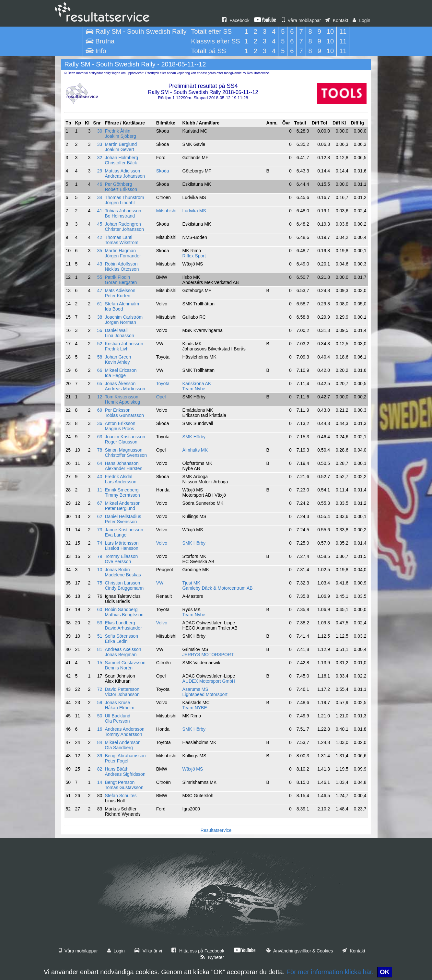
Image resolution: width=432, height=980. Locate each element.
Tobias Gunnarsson (124, 415)
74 (100, 543)
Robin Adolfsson (121, 264)
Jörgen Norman (120, 322)
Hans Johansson (122, 463)
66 (100, 370)
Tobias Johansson (123, 211)
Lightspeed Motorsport (205, 694)
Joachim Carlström (124, 317)
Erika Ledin (116, 641)
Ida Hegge (115, 375)
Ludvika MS (194, 211)
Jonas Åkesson (120, 384)
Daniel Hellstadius (123, 516)
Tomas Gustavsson (124, 787)
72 (100, 689)
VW (160, 583)
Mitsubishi (166, 211)
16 (100, 729)
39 (100, 756)
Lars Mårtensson (122, 543)
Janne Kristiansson (124, 530)
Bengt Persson (120, 782)
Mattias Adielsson (122, 171)
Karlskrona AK (197, 384)
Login (361, 20)
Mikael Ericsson (121, 370)
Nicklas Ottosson (122, 269)
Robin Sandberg (121, 609)
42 (100, 237)
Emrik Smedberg (122, 490)
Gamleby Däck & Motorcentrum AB (218, 588)
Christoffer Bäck (121, 163)
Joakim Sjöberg (120, 136)
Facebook (235, 20)
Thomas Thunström (124, 197)
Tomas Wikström (121, 242)
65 (100, 384)
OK (385, 972)
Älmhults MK (195, 450)
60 (100, 609)
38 (100, 317)
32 (100, 158)
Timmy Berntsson (122, 495)
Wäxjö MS (193, 769)
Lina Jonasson (119, 336)
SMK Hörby (194, 437)
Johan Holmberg (121, 158)
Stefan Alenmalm (122, 304)
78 (100, 450)
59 (100, 703)
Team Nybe (194, 389)
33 (100, 144)
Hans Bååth (117, 769)
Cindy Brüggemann (124, 588)
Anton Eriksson (120, 423)
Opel (161, 397)
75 (100, 583)
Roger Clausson (121, 442)
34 (100, 197)
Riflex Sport (194, 256)
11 (100, 490)
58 (100, 357)
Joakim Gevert (119, 149)
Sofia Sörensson (121, 636)
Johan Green (118, 357)
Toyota (163, 384)
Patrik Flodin (117, 277)
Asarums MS (195, 689)
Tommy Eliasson (121, 556)
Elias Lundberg (120, 623)
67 (100, 503)
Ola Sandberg (119, 748)
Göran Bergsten (121, 282)
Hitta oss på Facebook (198, 951)
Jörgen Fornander (123, 256)
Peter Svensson (121, 522)
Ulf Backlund (117, 716)
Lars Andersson (120, 482)
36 (100, 423)
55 (100, 277)
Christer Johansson (124, 229)
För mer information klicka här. (330, 972)
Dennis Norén (119, 668)
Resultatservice (216, 830)
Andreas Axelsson (123, 649)
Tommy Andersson (123, 734)
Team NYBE (195, 708)
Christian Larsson (122, 583)
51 (100, 636)
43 (100, 264)
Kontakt (337, 20)
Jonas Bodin (117, 570)
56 (100, 330)
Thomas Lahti (118, 237)
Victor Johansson (122, 694)
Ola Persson (117, 721)
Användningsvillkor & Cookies (300, 951)
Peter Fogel (116, 761)
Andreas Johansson (125, 176)
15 (100, 663)
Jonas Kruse (117, 703)
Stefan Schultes (121, 796)
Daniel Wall (116, 330)
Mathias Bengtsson (124, 615)
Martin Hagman (120, 251)
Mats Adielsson (120, 290)
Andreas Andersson (124, 729)
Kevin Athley (117, 362)
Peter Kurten (117, 296)
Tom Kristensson (121, 397)
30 (100, 131)
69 (100, 410)
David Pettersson (122, 689)
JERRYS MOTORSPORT (208, 655)
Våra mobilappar (302, 20)
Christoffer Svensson (126, 455)
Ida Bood (114, 309)
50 (100, 716)
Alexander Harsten (123, 468)
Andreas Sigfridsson (125, 774)
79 (100, 556)
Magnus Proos (119, 429)
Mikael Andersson (123, 503)
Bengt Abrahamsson (125, 756)
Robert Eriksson (121, 189)
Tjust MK (191, 583)
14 (100, 782)
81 (100, 649)
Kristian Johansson (124, 344)
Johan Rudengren (123, 224)
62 (100, 516)
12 (100, 397)
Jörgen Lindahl (120, 203)
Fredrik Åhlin (117, 131)
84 (100, 742)
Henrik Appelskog (122, 402)
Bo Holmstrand (120, 216)
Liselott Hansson (122, 548)
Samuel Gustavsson (125, 663)
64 (100, 463)
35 (100, 251)
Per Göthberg (118, 184)
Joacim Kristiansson (125, 437)
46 (100, 184)
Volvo (162, 543)
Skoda (163, 171)
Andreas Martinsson (125, 389)
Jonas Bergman (121, 655)
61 (100, 304)
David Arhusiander (123, 628)
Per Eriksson (117, 410)
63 (100, 437)
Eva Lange (116, 535)
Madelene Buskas (123, 575)
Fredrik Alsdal (118, 477)
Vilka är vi (148, 951)
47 (100, 290)
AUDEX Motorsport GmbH (209, 681)
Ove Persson (118, 561)
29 (100, 171)
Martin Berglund (121, 144)
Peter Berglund (120, 508)
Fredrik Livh (117, 349)
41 (100, 211)
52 (100, 344)
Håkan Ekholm (119, 708)
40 (100, 477)
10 (100, 570)
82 (100, 769)
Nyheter (212, 957)
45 (100, 224)
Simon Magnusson (123, 450)
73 (100, 530)
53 (100, 623)
